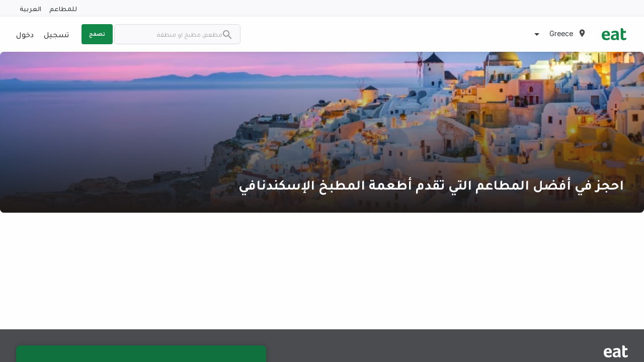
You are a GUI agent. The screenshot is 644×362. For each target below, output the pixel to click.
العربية (30, 8)
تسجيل (56, 34)
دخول (25, 34)
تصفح (97, 34)
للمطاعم (63, 8)
